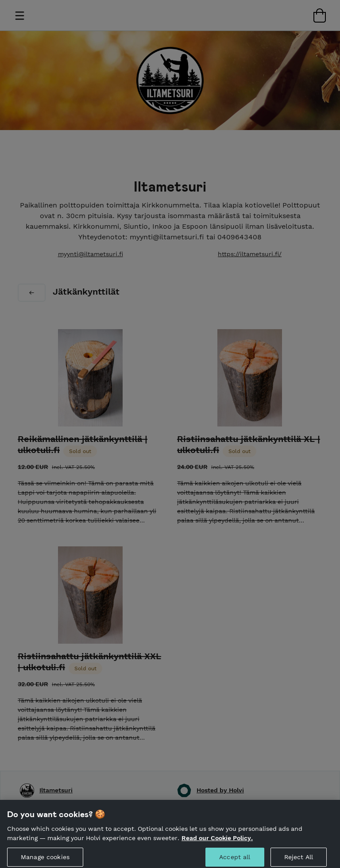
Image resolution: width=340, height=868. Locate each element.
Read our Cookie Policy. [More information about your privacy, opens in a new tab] (217, 849)
